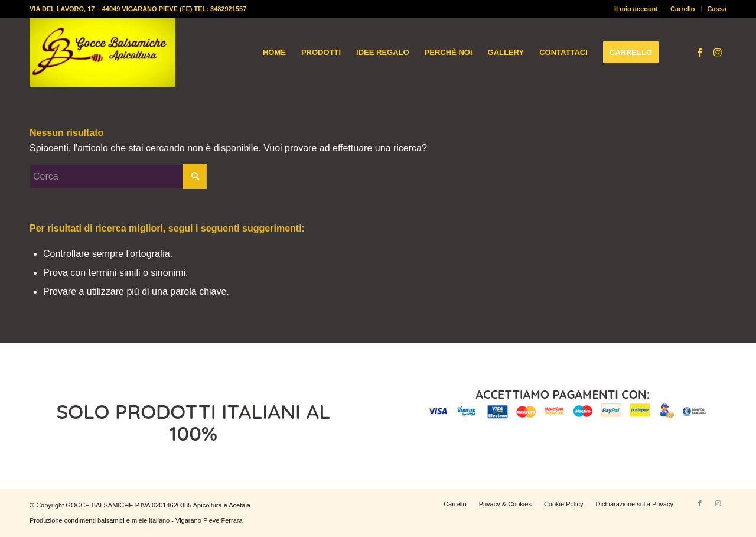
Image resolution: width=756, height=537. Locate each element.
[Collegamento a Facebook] (700, 52)
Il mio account (636, 9)
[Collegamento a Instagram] (718, 52)
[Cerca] (118, 177)
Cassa (717, 9)
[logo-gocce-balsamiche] (102, 53)
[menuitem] (636, 9)
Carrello (683, 9)
